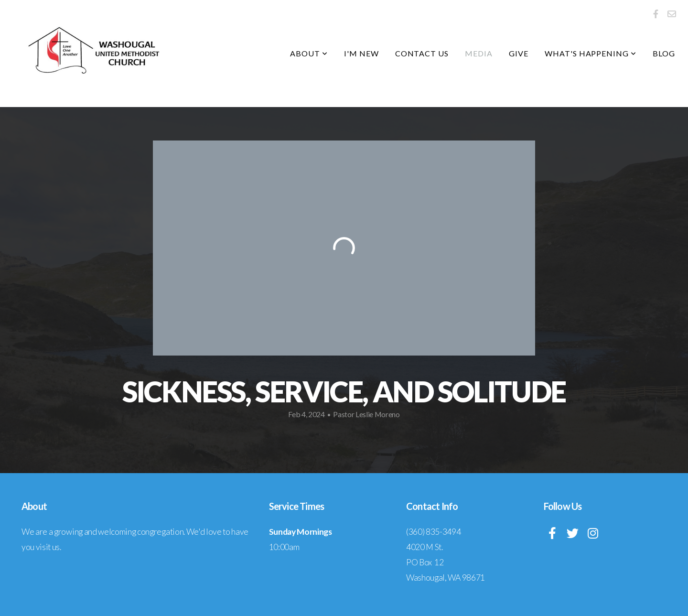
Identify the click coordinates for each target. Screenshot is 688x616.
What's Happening (591, 53)
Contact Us (422, 53)
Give (519, 53)
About (309, 53)
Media (479, 53)
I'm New (361, 53)
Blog (664, 53)
